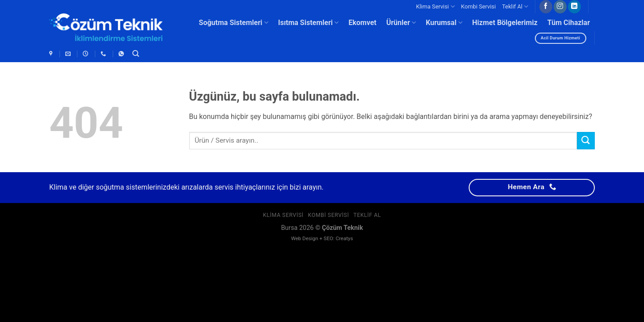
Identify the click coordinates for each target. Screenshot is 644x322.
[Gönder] (586, 141)
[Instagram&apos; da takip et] (560, 7)
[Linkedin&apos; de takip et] (574, 7)
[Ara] (136, 54)
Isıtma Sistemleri (308, 23)
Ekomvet (362, 23)
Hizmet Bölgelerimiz (505, 23)
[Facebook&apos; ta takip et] (546, 7)
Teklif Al (515, 6)
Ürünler (401, 23)
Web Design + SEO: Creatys (322, 238)
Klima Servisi (435, 6)
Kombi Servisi (479, 6)
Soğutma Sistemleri (234, 23)
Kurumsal (444, 23)
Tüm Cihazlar (569, 23)
